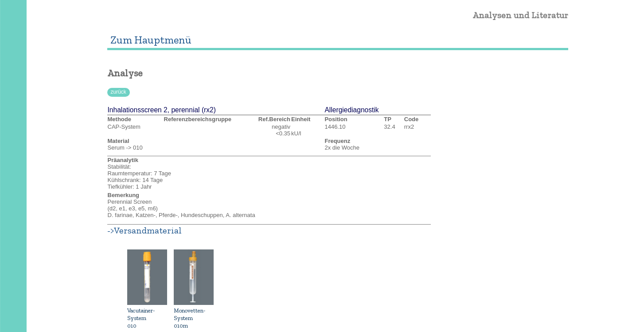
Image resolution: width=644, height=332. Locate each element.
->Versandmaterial (144, 230)
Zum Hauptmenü (151, 40)
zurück (119, 92)
